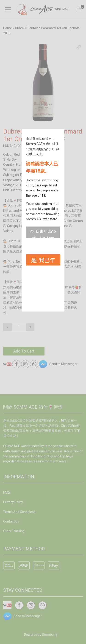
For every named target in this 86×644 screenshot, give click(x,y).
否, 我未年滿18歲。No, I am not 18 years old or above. (43, 233)
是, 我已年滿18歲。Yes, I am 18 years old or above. (43, 261)
